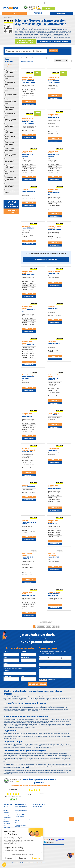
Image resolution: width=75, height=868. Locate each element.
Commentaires (43, 669)
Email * (6, 659)
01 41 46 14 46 (41, 3)
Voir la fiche (29, 102)
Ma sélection (70, 3)
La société (6, 808)
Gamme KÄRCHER (37, 808)
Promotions (6, 814)
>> (68, 628)
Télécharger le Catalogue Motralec (21, 809)
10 (55, 628)
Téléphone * (25, 659)
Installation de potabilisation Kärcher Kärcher (10, 102)
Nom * (5, 653)
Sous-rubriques (9, 61)
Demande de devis (29, 105)
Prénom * (24, 653)
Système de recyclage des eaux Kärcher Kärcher (10, 180)
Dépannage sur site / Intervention (8, 822)
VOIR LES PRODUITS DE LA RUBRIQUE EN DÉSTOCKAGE (26, 41)
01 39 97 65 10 (30, 3)
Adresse (6, 672)
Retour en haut (72, 819)
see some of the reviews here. (13, 798)
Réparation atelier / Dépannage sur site (23, 821)
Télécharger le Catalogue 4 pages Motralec (22, 813)
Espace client (63, 3)
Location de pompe (20, 818)
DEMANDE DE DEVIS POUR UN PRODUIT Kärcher (54, 42)
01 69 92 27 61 (53, 3)
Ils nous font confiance (6, 811)
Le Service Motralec (20, 816)
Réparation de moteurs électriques (21, 827)
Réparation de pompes (21, 824)
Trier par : (50, 61)
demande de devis (61, 13)
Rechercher (55, 51)
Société (58, 3)
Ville (23, 678)
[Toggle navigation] (14, 13)
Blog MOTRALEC (8, 819)
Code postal (7, 678)
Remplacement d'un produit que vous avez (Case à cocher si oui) (54, 654)
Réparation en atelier (7, 826)
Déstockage (49, 8)
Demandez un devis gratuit (46, 260)
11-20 (60, 628)
